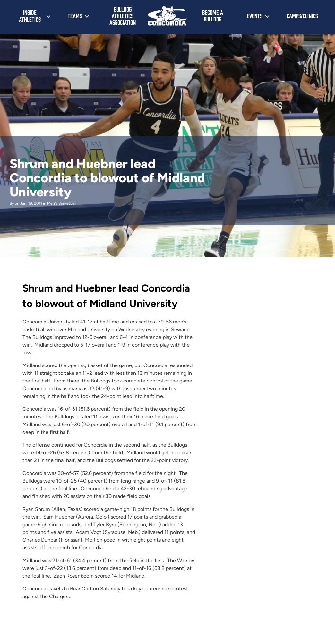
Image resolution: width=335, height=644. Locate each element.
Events (255, 16)
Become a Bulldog (213, 16)
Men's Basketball (62, 203)
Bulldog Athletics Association (123, 16)
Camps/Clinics (302, 16)
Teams (75, 16)
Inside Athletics (30, 16)
